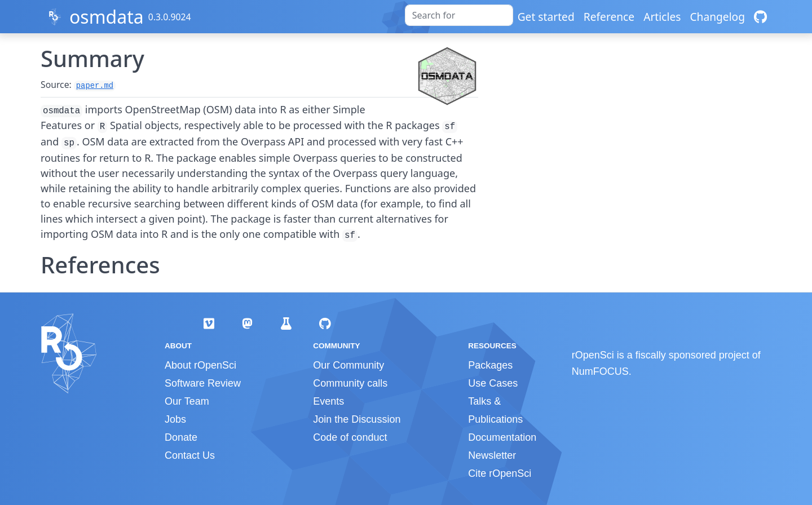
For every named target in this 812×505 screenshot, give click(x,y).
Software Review (203, 383)
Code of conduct (350, 437)
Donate (181, 437)
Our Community (348, 365)
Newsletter (492, 455)
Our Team (187, 401)
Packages (490, 365)
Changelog (717, 17)
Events (328, 401)
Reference (609, 17)
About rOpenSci (200, 365)
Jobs (175, 419)
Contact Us (190, 455)
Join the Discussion (357, 419)
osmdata (107, 17)
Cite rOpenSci (500, 473)
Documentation (502, 437)
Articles (662, 17)
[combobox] (459, 15)
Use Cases (493, 383)
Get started (546, 17)
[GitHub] (760, 17)
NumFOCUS (600, 371)
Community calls (350, 383)
